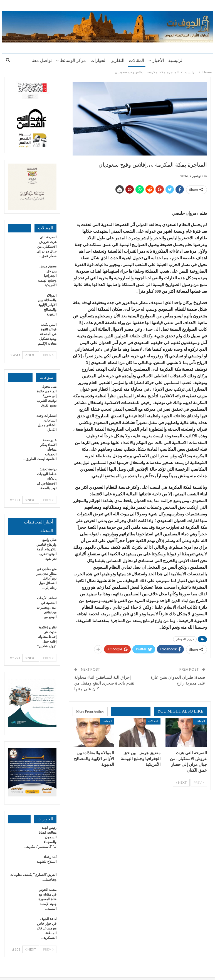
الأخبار (160, 60)
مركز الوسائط (71, 60)
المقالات (137, 60)
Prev (199, 782)
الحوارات (98, 60)
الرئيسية (178, 60)
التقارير (118, 60)
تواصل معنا (39, 60)
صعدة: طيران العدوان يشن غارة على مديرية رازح (178, 680)
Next (181, 782)
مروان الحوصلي (185, 639)
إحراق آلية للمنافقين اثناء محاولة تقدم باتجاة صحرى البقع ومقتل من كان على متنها (104, 683)
